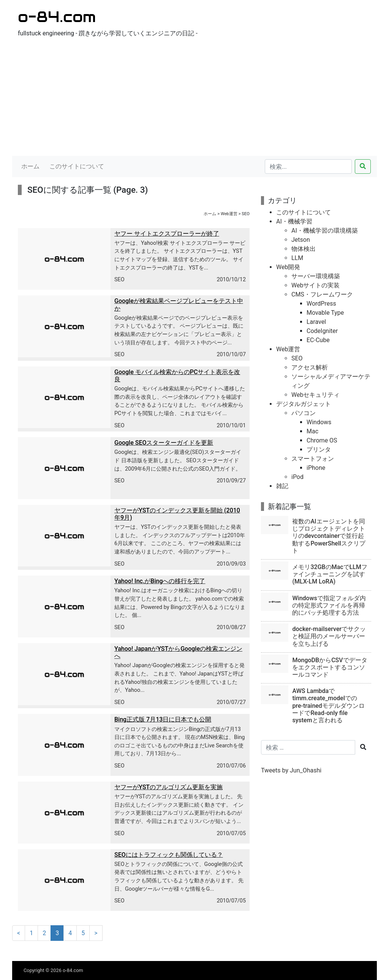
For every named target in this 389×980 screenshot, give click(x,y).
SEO (119, 280)
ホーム (30, 166)
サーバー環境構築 (316, 276)
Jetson (301, 240)
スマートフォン (313, 459)
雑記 (282, 486)
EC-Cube (318, 340)
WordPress (321, 304)
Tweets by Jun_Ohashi (291, 770)
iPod (297, 477)
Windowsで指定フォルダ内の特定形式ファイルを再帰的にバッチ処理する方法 (329, 605)
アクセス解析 (310, 367)
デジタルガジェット (304, 404)
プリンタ (319, 450)
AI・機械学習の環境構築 (325, 231)
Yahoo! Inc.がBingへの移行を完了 (160, 581)
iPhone (316, 468)
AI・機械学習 (294, 221)
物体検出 (304, 249)
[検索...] (308, 167)
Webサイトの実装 (315, 285)
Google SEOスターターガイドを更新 (164, 443)
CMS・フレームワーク (322, 294)
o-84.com (57, 17)
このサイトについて (77, 166)
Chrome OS (322, 440)
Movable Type (325, 313)
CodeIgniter (322, 331)
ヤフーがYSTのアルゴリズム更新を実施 (168, 787)
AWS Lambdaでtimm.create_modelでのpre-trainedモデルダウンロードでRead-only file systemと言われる (328, 706)
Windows (319, 422)
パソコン (304, 413)
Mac (312, 431)
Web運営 (229, 214)
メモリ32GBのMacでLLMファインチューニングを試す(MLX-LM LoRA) (330, 574)
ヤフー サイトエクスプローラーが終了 (167, 234)
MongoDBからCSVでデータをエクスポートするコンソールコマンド (330, 667)
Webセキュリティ (315, 395)
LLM (297, 258)
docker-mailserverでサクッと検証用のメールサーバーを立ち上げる (329, 636)
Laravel (316, 322)
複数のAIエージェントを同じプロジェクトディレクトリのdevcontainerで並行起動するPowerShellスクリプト (329, 536)
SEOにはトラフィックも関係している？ (169, 855)
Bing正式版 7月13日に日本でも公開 (163, 719)
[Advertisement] (194, 99)
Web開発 (288, 267)
